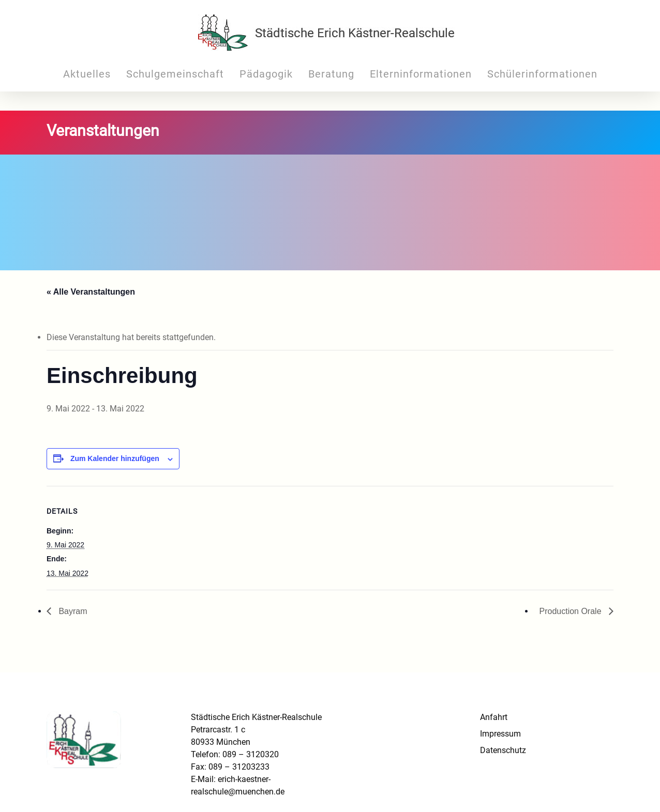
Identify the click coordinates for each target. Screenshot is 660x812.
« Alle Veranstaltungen (91, 292)
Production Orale (571, 611)
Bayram (72, 611)
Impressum (500, 734)
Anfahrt (494, 717)
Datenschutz (503, 750)
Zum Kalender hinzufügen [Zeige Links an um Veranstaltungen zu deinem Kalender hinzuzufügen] (115, 458)
